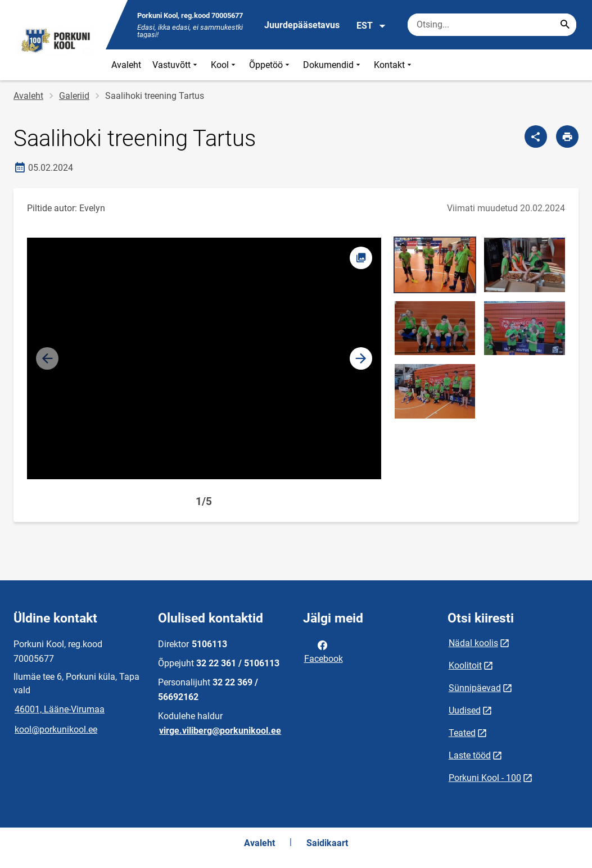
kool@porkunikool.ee (56, 730)
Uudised (465, 710)
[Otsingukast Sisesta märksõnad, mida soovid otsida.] (492, 25)
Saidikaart (327, 843)
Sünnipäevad (475, 688)
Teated (462, 733)
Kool (224, 65)
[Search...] (565, 25)
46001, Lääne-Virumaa (60, 709)
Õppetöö (270, 65)
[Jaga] (536, 137)
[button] (361, 358)
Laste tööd (470, 755)
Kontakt (394, 65)
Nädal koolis (473, 643)
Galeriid (74, 96)
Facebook (324, 651)
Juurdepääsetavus (302, 25)
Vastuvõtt (176, 65)
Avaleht (126, 65)
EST (371, 26)
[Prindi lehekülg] (567, 137)
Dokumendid (333, 65)
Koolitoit (465, 665)
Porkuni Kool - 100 (485, 778)
